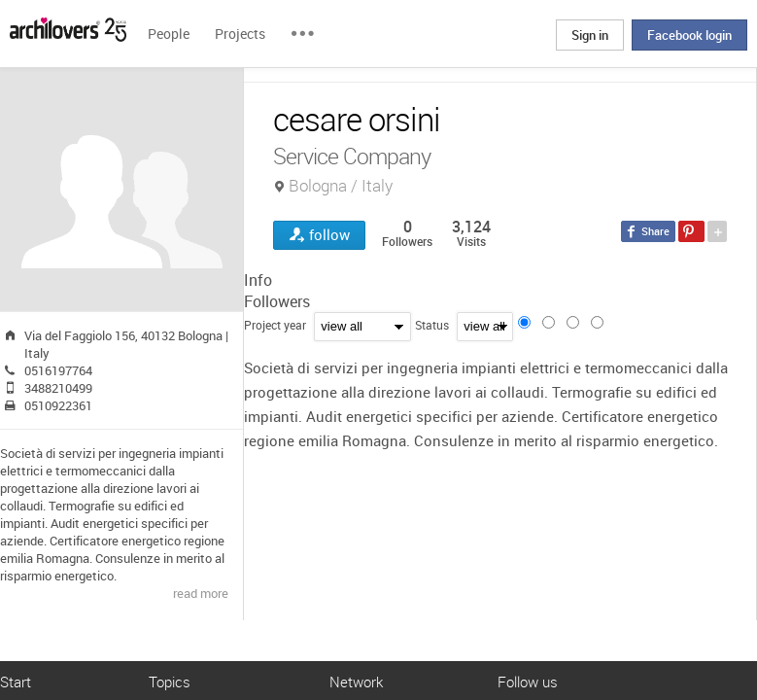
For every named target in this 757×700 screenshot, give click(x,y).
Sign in (590, 35)
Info (258, 280)
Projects (240, 34)
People (169, 34)
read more (201, 593)
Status (432, 325)
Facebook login (689, 35)
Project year (275, 325)
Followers (277, 301)
